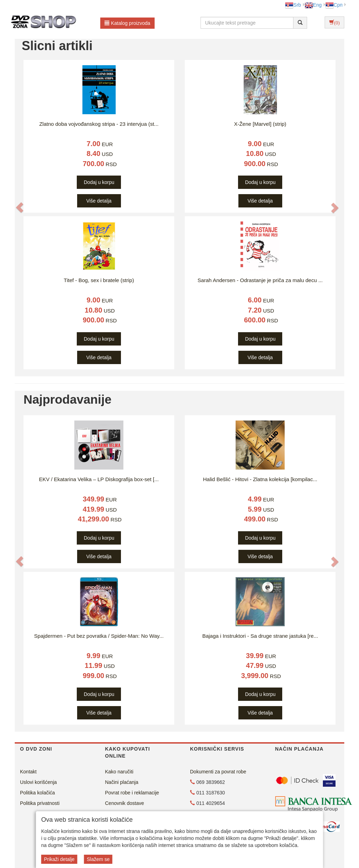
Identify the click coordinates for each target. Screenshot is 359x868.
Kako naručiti (119, 772)
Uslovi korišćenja (38, 782)
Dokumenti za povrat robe (218, 772)
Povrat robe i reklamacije (132, 793)
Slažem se (98, 859)
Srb (293, 5)
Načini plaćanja (122, 782)
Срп (334, 5)
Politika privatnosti (40, 803)
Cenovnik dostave (125, 803)
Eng (313, 5)
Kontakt (28, 772)
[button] (20, 208)
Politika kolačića (38, 793)
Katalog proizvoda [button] (127, 23)
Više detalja (99, 201)
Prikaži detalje (59, 859)
